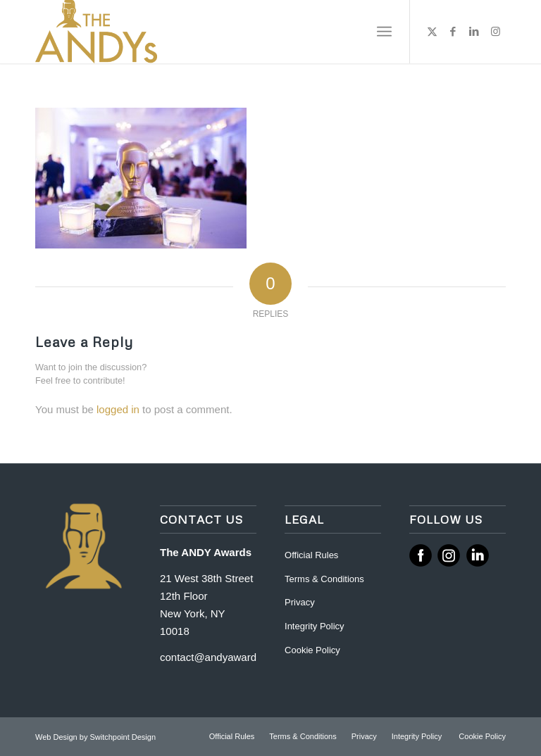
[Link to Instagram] (495, 32)
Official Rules (311, 555)
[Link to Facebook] (453, 32)
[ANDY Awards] (96, 32)
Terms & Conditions (324, 579)
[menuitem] (384, 32)
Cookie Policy (312, 650)
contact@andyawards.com (222, 657)
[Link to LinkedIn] (474, 32)
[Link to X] (432, 32)
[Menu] (384, 32)
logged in (118, 409)
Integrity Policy (316, 626)
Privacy (300, 602)
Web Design (57, 737)
